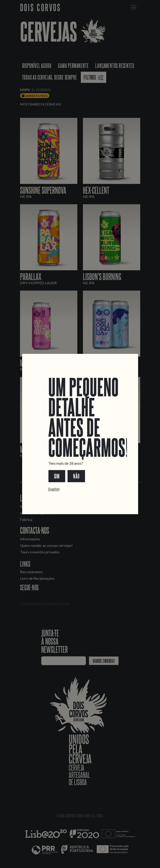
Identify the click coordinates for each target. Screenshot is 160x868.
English (54, 489)
